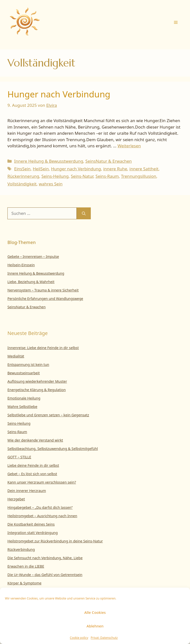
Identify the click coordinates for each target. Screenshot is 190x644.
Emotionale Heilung (24, 398)
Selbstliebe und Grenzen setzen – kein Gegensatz (48, 415)
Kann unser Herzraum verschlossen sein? (42, 482)
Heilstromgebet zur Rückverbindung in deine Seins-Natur (55, 541)
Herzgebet (16, 499)
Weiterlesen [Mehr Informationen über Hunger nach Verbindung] (129, 146)
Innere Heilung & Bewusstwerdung (49, 161)
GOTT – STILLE (19, 457)
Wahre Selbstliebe (22, 407)
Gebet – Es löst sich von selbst (32, 474)
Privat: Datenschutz (104, 638)
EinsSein (22, 169)
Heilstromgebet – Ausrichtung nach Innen (42, 516)
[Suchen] (84, 213)
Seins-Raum (107, 176)
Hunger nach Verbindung (59, 94)
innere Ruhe (115, 169)
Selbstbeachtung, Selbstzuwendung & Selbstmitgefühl (53, 449)
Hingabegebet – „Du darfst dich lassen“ (40, 507)
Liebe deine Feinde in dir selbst (33, 465)
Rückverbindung (21, 549)
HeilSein (41, 169)
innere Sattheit (144, 169)
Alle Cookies (95, 612)
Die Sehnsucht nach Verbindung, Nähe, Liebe (45, 558)
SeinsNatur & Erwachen (109, 161)
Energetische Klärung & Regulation (37, 390)
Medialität (16, 356)
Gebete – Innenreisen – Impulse (33, 256)
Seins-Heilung (55, 176)
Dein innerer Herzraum (27, 491)
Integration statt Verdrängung (33, 533)
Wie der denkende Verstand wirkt (35, 440)
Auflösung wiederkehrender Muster (37, 381)
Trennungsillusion (139, 176)
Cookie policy (79, 638)
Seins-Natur (82, 176)
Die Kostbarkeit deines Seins (31, 524)
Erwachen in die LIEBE (26, 566)
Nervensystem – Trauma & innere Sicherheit (43, 290)
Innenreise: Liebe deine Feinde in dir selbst (43, 348)
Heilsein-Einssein (21, 265)
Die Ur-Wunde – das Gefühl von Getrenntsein (45, 575)
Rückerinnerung (23, 176)
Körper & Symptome (24, 583)
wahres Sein (51, 184)
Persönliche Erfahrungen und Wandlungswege (45, 299)
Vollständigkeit (22, 184)
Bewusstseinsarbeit (24, 373)
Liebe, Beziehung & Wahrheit (31, 282)
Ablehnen (95, 626)
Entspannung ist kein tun (28, 365)
